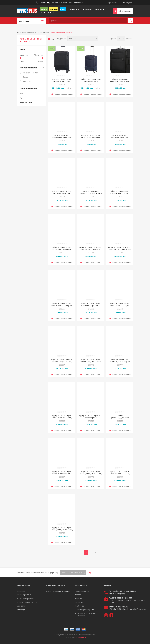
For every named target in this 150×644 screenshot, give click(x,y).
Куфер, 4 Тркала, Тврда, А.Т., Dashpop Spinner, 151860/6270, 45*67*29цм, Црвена (91, 419)
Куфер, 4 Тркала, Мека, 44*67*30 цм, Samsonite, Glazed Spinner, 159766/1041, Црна (91, 139)
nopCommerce (80, 638)
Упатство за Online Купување (58, 591)
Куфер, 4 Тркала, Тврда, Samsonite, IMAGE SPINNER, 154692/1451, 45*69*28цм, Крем (120, 195)
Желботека (80, 606)
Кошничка (79, 602)
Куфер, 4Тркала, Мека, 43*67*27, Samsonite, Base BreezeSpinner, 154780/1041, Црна (91, 195)
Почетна (18, 32)
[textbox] (88, 21)
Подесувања (128, 2)
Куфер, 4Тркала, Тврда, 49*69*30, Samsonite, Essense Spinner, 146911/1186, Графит (62, 195)
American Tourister (30, 73)
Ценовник (21, 591)
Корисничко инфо (82, 591)
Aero (22, 98)
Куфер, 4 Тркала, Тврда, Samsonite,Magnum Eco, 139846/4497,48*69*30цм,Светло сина (91, 307)
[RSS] (131, 573)
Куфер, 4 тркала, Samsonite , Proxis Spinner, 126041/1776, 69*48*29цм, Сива (120, 249)
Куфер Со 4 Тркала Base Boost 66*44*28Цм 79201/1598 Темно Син (91, 81)
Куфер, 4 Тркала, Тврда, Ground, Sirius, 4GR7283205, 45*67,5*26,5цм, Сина (91, 474)
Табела (49, 39)
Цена (22, 49)
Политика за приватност (27, 602)
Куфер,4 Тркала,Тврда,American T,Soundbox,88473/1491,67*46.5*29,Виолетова (120, 418)
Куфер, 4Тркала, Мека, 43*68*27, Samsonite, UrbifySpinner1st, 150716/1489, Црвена (120, 139)
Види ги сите (26, 103)
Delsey (25, 77)
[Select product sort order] (83, 39)
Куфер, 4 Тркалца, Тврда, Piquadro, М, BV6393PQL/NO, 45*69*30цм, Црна (120, 362)
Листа (53, 39)
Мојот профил (113, 2)
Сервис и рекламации (25, 595)
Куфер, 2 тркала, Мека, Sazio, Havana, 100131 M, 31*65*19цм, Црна (120, 474)
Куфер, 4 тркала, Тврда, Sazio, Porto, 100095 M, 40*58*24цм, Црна (62, 249)
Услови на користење (26, 598)
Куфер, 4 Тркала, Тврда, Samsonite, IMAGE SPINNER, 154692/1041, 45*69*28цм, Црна (62, 475)
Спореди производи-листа (86, 610)
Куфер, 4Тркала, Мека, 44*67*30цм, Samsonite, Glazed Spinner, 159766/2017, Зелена (62, 139)
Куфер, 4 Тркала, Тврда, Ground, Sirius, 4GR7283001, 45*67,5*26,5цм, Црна (62, 530)
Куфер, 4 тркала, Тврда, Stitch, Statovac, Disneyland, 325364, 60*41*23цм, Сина (62, 306)
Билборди (21, 610)
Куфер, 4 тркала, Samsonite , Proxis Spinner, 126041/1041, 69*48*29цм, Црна (91, 249)
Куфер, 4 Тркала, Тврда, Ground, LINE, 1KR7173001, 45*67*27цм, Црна (91, 362)
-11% (52, 48)
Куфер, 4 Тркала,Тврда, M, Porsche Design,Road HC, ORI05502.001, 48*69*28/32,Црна (62, 363)
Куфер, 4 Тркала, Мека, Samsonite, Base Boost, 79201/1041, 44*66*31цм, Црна (62, 82)
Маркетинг (21, 606)
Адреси (78, 595)
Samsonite (27, 81)
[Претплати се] (73, 573)
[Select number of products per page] (121, 39)
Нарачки (78, 598)
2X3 (21, 94)
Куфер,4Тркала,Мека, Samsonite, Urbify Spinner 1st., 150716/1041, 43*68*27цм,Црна (120, 82)
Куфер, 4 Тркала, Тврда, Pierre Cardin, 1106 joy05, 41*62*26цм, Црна (120, 306)
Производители (28, 68)
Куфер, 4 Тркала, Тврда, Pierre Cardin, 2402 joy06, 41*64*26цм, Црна (62, 418)
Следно (95, 553)
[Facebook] (125, 573)
